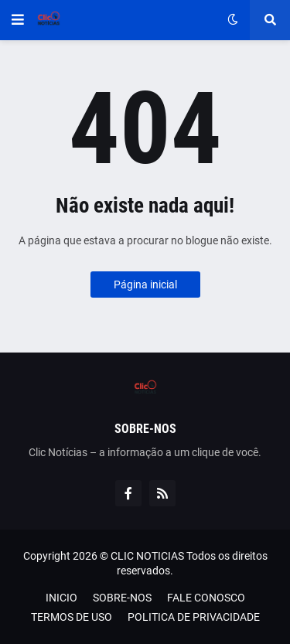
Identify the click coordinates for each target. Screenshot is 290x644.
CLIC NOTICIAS (147, 556)
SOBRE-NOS (122, 598)
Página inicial (145, 285)
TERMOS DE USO (72, 617)
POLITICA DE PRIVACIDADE (194, 617)
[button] (18, 20)
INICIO (61, 598)
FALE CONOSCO (206, 598)
